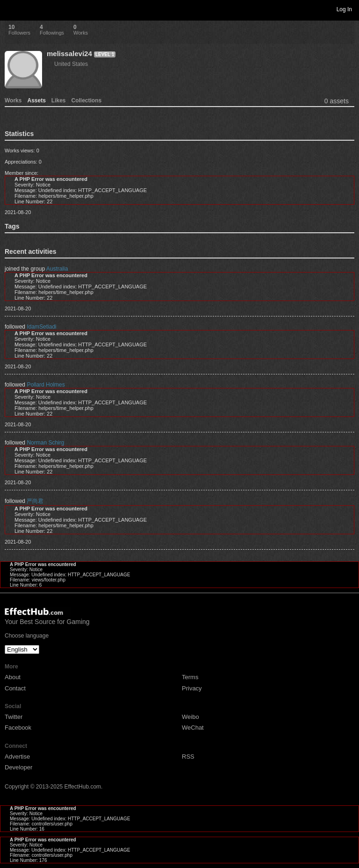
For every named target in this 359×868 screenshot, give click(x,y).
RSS (188, 757)
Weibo (190, 717)
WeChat (193, 728)
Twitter (14, 717)
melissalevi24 (69, 54)
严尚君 (35, 501)
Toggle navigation (11, 9)
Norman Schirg (45, 443)
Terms (190, 677)
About (13, 677)
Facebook (18, 728)
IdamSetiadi (41, 327)
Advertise (17, 757)
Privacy (192, 688)
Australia (57, 269)
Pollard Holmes (46, 385)
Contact (15, 688)
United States (71, 64)
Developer (18, 767)
